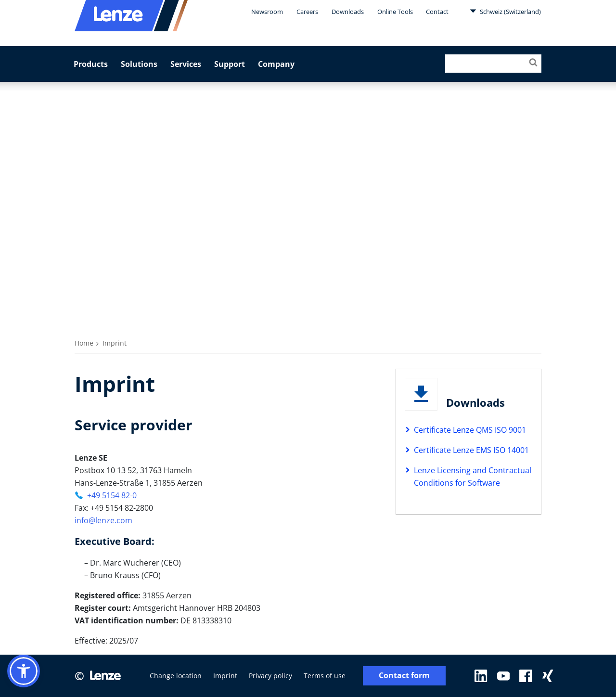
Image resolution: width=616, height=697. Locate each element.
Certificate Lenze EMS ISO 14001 (471, 450)
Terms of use (325, 676)
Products (91, 64)
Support (230, 64)
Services (186, 64)
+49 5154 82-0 (112, 495)
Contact (437, 12)
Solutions (139, 64)
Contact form (404, 676)
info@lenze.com (103, 520)
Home (84, 343)
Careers (307, 12)
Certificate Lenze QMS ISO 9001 (470, 430)
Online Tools (395, 12)
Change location (176, 676)
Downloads (348, 12)
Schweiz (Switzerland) (505, 11)
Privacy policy (270, 676)
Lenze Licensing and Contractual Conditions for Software (473, 477)
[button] (24, 671)
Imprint (225, 676)
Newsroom (267, 12)
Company (276, 64)
